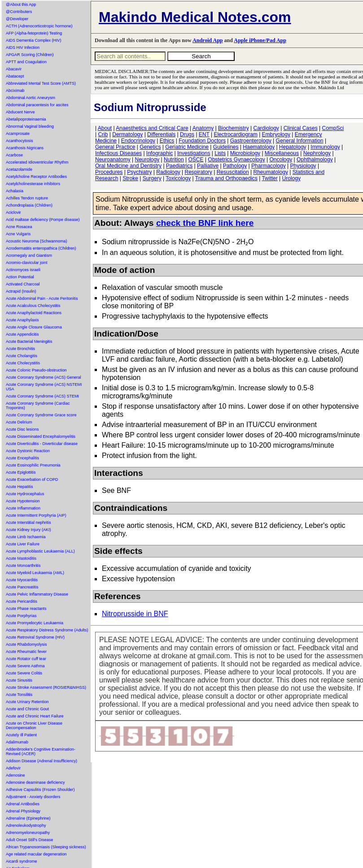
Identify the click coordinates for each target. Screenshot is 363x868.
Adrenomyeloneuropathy (28, 833)
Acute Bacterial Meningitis (29, 341)
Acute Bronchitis (20, 349)
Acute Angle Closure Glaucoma (34, 327)
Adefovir (13, 768)
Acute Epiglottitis (21, 472)
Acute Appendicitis (22, 334)
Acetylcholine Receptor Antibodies (36, 177)
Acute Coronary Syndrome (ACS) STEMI (42, 396)
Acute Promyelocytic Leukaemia (35, 623)
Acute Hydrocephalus (25, 494)
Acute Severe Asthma (25, 666)
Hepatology (293, 147)
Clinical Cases (301, 128)
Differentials (161, 134)
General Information (300, 141)
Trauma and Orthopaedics (226, 178)
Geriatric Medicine (187, 147)
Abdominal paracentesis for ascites (37, 105)
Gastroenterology (251, 141)
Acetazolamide (19, 169)
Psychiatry (139, 172)
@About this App (21, 4)
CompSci (333, 128)
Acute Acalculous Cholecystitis (33, 306)
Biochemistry (234, 128)
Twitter (269, 178)
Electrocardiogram (235, 134)
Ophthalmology (315, 160)
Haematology (259, 147)
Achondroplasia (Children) (29, 205)
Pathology (235, 166)
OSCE (196, 160)
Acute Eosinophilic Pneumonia (33, 465)
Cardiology (266, 128)
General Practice (115, 147)
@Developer (17, 19)
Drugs (187, 134)
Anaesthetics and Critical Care (152, 128)
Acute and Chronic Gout (27, 709)
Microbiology (245, 153)
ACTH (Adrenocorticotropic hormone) (39, 26)
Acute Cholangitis (22, 356)
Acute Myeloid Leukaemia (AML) (35, 573)
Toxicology (178, 178)
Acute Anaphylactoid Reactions (34, 313)
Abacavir (14, 69)
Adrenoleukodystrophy (26, 825)
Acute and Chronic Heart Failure (35, 716)
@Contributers (19, 12)
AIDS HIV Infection (23, 48)
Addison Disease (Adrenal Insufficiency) (42, 761)
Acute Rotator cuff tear (26, 659)
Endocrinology (138, 141)
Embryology (276, 134)
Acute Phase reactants (26, 609)
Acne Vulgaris (18, 234)
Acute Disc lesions (22, 429)
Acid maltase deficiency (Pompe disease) (43, 220)
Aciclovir (13, 212)
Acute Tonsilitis (19, 695)
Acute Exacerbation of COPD (32, 479)
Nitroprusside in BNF (135, 614)
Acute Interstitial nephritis (28, 523)
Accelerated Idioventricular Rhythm (37, 162)
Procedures (109, 172)
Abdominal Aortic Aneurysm (31, 98)
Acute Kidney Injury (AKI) (28, 530)
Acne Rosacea (19, 227)
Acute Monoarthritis (23, 566)
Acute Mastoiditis (21, 558)
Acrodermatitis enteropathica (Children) (41, 248)
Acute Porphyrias (21, 616)
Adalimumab (17, 742)
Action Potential (20, 277)
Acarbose (14, 155)
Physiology (303, 166)
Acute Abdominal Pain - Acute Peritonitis (42, 298)
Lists (220, 153)
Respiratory (199, 172)
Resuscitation (233, 172)
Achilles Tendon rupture (27, 198)
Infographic (160, 153)
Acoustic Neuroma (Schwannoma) (37, 241)
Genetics (150, 147)
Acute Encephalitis (22, 458)
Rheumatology (271, 172)
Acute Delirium (19, 422)
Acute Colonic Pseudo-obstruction (36, 370)
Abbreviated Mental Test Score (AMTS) (41, 83)
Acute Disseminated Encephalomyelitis (41, 436)
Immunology (325, 147)
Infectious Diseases (118, 153)
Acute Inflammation (23, 508)
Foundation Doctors (202, 141)
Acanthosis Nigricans (25, 148)
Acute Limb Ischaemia (26, 537)
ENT (204, 134)
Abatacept (15, 76)
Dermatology (127, 134)
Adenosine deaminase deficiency (35, 782)
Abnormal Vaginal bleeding (30, 126)
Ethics (167, 141)
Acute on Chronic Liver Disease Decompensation (34, 725)
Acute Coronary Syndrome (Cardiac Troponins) (38, 406)
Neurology (147, 160)
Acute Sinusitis (19, 680)
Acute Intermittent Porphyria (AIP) (36, 515)
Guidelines (226, 147)
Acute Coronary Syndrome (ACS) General (44, 377)
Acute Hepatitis (20, 487)
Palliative (208, 166)
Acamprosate (18, 134)
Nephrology (317, 153)
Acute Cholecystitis (23, 363)
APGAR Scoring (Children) (30, 55)
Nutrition (174, 160)
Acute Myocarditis (22, 580)
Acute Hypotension (23, 501)
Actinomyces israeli (23, 270)
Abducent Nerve (20, 112)
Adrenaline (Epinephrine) (28, 818)
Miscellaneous (282, 153)
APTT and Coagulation (26, 62)
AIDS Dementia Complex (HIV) (34, 40)
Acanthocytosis (20, 141)
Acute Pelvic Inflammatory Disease (37, 594)
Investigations (194, 153)
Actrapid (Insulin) (21, 291)
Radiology (168, 172)
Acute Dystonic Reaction (28, 451)
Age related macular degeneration (36, 854)
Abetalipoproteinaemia (26, 119)
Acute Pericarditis (22, 601)
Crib (103, 134)
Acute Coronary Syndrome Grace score (41, 415)
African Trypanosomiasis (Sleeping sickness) (46, 847)
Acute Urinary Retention (27, 702)
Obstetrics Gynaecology (236, 160)
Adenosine (15, 775)
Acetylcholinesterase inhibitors (33, 184)
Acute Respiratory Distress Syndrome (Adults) (47, 630)
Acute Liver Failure (23, 544)
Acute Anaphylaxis (22, 320)
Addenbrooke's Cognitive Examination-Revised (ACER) (41, 751)
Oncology (281, 160)
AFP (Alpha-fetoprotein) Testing (34, 33)
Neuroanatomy (113, 160)
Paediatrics (179, 166)
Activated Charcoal (23, 284)
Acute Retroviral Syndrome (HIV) (35, 637)
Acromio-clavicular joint (27, 263)
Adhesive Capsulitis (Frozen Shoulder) (40, 790)
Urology (291, 178)
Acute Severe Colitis (24, 673)
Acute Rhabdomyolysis (26, 644)
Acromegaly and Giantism (29, 255)
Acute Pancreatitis (22, 587)
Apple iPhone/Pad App (260, 40)
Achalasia (15, 191)
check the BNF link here (205, 223)
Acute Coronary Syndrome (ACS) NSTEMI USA (44, 387)
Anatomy (203, 128)
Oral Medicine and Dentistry (128, 166)
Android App (208, 40)
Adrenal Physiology (23, 811)
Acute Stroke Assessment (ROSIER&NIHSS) (46, 687)
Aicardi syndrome (22, 861)
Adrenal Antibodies (23, 804)
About (105, 128)
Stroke (130, 178)
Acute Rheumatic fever (26, 652)
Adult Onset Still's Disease (29, 840)
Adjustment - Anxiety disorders (33, 797)
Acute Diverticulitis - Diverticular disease (42, 444)
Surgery (152, 178)
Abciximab (15, 91)
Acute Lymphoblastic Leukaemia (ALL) (40, 551)
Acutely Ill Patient (21, 735)
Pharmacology (269, 166)
